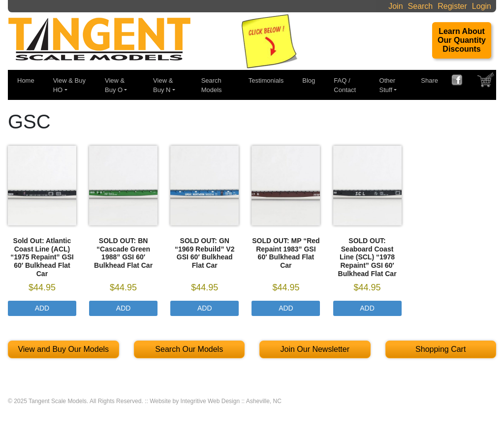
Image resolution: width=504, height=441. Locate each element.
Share (429, 80)
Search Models (212, 85)
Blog (309, 80)
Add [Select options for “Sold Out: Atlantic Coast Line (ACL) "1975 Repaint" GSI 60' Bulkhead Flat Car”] (42, 308)
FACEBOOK (461, 81)
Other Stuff (388, 85)
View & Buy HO (69, 85)
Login (482, 6)
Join (395, 6)
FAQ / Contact (345, 85)
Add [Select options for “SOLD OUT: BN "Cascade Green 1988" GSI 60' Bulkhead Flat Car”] (124, 308)
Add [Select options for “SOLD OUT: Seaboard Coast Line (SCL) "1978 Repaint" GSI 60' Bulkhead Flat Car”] (367, 308)
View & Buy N (163, 85)
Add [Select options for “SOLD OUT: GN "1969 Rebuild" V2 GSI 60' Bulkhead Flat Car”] (205, 308)
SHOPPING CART (487, 82)
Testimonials (266, 80)
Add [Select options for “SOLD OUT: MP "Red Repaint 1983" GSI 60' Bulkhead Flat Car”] (286, 308)
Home (26, 80)
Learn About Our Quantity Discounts (462, 40)
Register (452, 6)
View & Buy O (115, 85)
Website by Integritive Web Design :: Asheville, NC (216, 401)
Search (421, 6)
